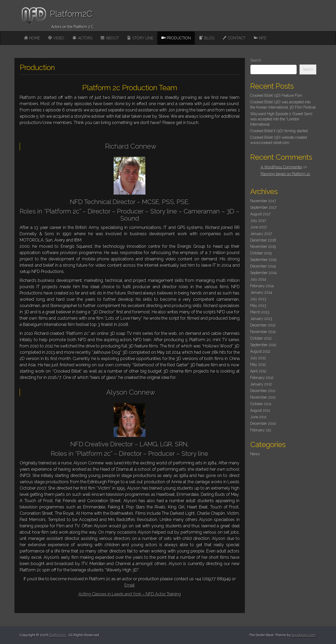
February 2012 (262, 378)
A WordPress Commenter (281, 167)
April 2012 (258, 371)
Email (130, 585)
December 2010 (263, 423)
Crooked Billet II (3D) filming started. (279, 131)
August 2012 (260, 351)
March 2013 (260, 312)
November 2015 (263, 246)
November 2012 (263, 332)
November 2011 (263, 397)
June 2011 (258, 417)
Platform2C (71, 14)
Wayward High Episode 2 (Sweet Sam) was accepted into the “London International (281, 119)
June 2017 (258, 227)
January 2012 (261, 384)
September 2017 (263, 207)
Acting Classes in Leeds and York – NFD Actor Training (130, 594)
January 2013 (261, 319)
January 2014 (261, 292)
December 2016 (263, 240)
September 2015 (263, 260)
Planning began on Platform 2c (285, 174)
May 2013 (258, 305)
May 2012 (258, 364)
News (255, 454)
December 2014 (263, 266)
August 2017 (260, 214)
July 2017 (258, 221)
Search (256, 60)
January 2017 (261, 234)
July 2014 (258, 279)
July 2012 (258, 358)
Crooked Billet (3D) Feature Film (276, 95)
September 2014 (263, 273)
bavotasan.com (304, 635)
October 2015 (261, 253)
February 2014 (262, 286)
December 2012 (263, 325)
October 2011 (261, 404)
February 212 (261, 430)
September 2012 (263, 345)
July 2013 (258, 299)
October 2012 (261, 338)
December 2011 (263, 391)
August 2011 (260, 410)
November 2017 (263, 201)
